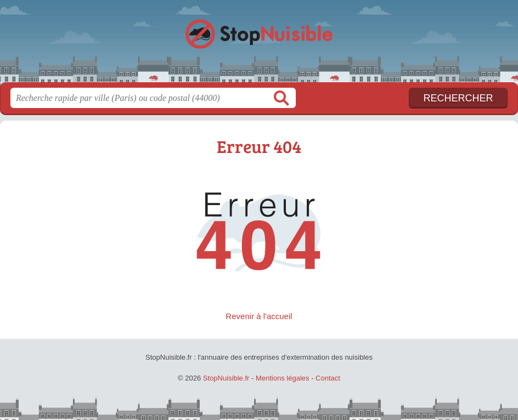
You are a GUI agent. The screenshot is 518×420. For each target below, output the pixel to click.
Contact (328, 378)
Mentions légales (283, 378)
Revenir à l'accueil (259, 316)
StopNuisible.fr (259, 45)
